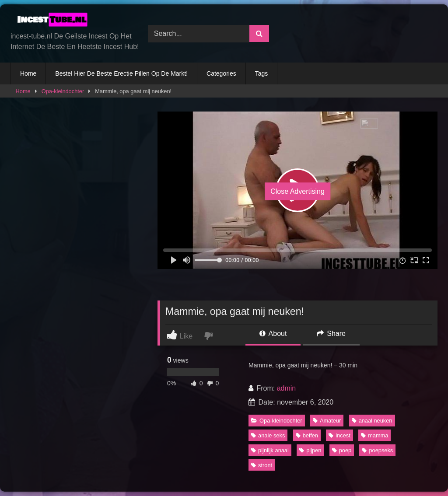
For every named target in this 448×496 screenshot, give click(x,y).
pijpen (310, 450)
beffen (307, 435)
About (273, 334)
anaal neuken (372, 421)
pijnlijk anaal (270, 450)
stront (262, 465)
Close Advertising (297, 191)
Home (28, 73)
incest (339, 435)
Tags (262, 73)
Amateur (327, 421)
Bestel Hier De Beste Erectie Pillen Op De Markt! (121, 73)
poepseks (377, 450)
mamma (374, 435)
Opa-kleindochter (63, 91)
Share (331, 334)
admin (287, 388)
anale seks (268, 435)
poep (342, 450)
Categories (221, 73)
